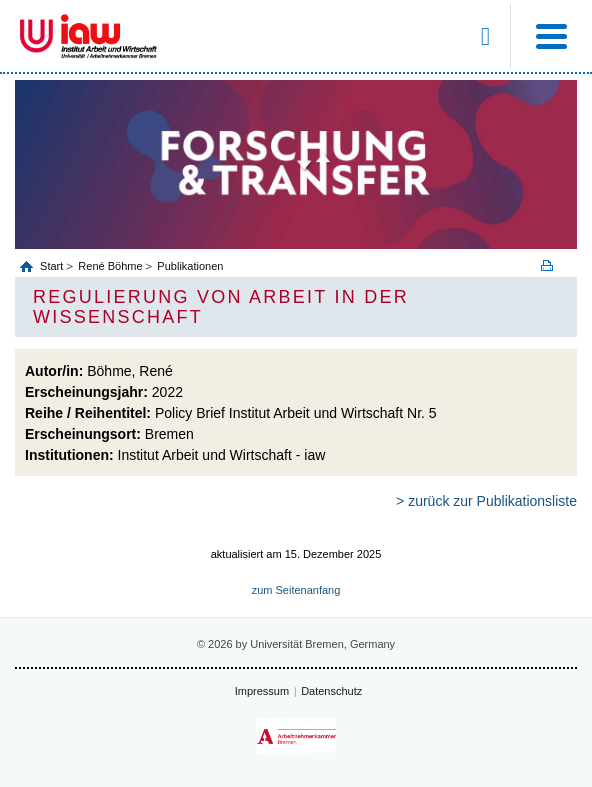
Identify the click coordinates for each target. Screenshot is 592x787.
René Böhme (110, 266)
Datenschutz (331, 691)
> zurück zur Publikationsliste (486, 501)
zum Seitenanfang (296, 590)
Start (53, 266)
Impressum (262, 691)
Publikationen (190, 266)
